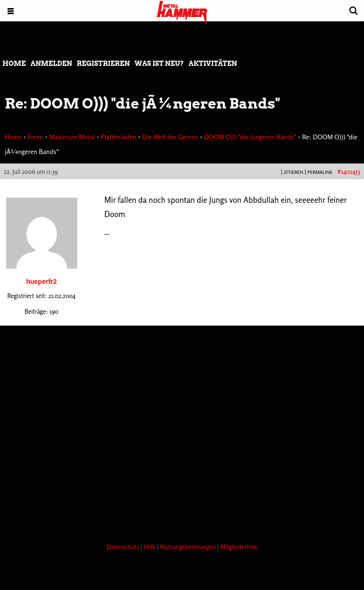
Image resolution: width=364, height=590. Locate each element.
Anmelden (51, 64)
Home (14, 64)
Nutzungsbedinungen (189, 547)
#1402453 (349, 172)
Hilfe (150, 547)
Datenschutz (124, 547)
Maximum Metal (72, 137)
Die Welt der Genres (170, 137)
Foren (35, 137)
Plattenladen (119, 137)
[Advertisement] (173, 500)
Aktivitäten (213, 64)
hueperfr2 (41, 281)
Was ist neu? (159, 64)
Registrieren (103, 64)
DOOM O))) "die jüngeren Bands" (250, 137)
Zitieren (294, 172)
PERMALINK (320, 172)
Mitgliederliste (239, 547)
